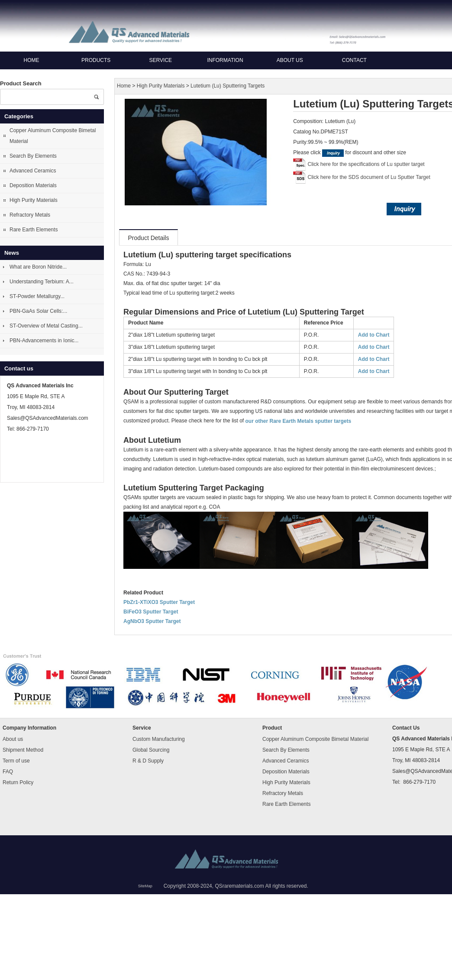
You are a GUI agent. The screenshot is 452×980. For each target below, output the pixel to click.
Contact (354, 60)
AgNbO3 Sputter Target (152, 621)
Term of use (16, 760)
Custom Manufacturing (159, 739)
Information (225, 60)
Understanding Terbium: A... (42, 282)
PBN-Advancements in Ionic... (44, 341)
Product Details (149, 238)
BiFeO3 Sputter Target (151, 612)
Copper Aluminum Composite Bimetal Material (53, 136)
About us (290, 60)
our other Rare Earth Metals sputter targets (298, 421)
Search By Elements (33, 156)
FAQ (8, 771)
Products (96, 60)
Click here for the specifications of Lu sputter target (366, 164)
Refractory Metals (30, 215)
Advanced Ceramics (33, 171)
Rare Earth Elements (34, 230)
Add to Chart (374, 335)
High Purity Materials (34, 200)
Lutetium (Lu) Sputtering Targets (228, 86)
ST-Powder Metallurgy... (37, 296)
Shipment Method (23, 750)
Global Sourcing (151, 750)
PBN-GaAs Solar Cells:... (38, 311)
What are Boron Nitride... (38, 267)
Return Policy (18, 782)
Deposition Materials (33, 185)
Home (32, 60)
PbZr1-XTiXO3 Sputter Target (159, 602)
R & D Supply (148, 760)
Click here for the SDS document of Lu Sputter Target (369, 177)
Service (161, 60)
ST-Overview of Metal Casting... (46, 326)
